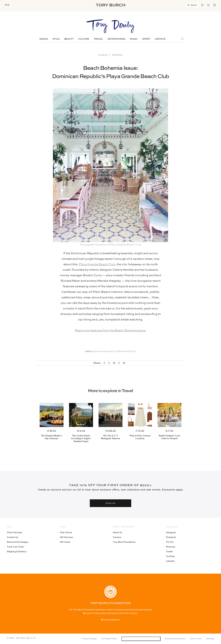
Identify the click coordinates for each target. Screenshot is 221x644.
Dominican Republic (126, 352)
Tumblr (170, 551)
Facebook (171, 537)
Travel (98, 39)
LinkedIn (170, 561)
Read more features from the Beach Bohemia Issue (110, 331)
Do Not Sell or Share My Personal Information (141, 639)
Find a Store (66, 532)
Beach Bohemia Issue (104, 352)
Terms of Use (196, 639)
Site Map (210, 639)
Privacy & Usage (90, 639)
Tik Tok (170, 542)
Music (134, 39)
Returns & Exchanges (18, 542)
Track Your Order (16, 547)
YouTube (171, 556)
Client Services (15, 532)
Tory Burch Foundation (124, 542)
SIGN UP (110, 503)
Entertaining (116, 39)
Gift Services (67, 537)
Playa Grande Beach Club (97, 264)
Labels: (89, 352)
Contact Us (13, 537)
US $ (7, 5)
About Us (118, 532)
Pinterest (171, 547)
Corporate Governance (175, 639)
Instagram (171, 532)
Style (56, 39)
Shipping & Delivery (17, 551)
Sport (146, 39)
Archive (160, 39)
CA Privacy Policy (109, 639)
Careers (117, 537)
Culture (84, 39)
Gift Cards (65, 542)
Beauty (69, 39)
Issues (44, 39)
